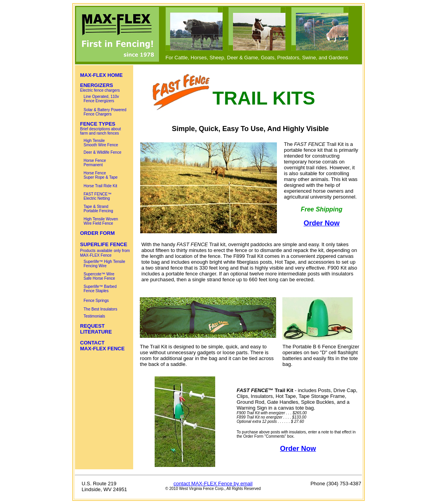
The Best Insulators (100, 309)
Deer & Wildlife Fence (103, 152)
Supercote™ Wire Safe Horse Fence (99, 276)
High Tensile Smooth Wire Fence (101, 143)
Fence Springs (96, 301)
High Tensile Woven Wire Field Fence (101, 221)
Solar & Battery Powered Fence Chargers (105, 112)
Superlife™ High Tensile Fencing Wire (104, 264)
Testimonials (94, 316)
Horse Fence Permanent (95, 163)
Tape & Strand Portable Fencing (98, 209)
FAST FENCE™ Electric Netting (98, 196)
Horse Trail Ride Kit (100, 186)
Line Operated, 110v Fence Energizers (101, 99)
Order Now (321, 223)
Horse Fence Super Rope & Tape (101, 175)
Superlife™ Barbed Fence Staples (100, 289)
